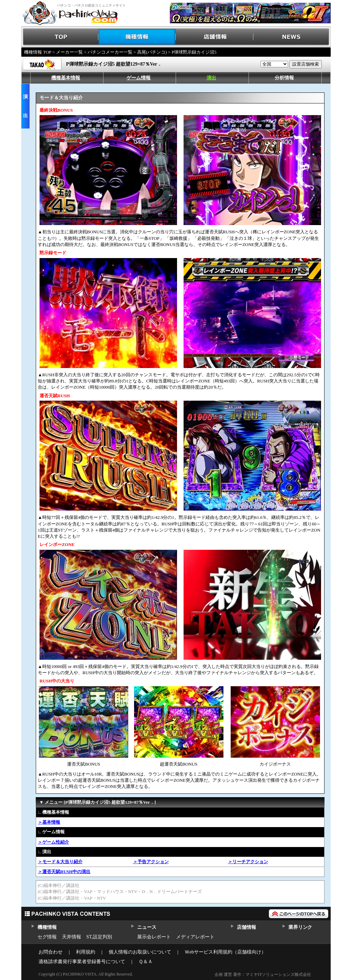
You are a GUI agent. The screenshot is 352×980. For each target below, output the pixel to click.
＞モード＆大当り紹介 (60, 862)
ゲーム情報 (139, 78)
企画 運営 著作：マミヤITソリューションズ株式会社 (263, 975)
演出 (211, 78)
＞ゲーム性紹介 (53, 842)
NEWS (292, 37)
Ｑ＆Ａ (146, 962)
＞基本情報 (49, 822)
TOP (60, 37)
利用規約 (86, 952)
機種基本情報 (66, 78)
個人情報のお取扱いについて (140, 952)
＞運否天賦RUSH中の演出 (64, 872)
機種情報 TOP (38, 52)
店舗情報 (215, 37)
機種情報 (137, 37)
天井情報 (71, 937)
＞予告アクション (151, 862)
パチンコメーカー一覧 (110, 52)
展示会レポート (154, 937)
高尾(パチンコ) (152, 52)
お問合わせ (51, 952)
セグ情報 (47, 937)
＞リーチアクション (248, 862)
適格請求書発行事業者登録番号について (82, 962)
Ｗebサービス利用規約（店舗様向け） (225, 952)
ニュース (147, 927)
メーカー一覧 (69, 52)
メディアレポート (195, 937)
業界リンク (300, 927)
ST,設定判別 (99, 937)
